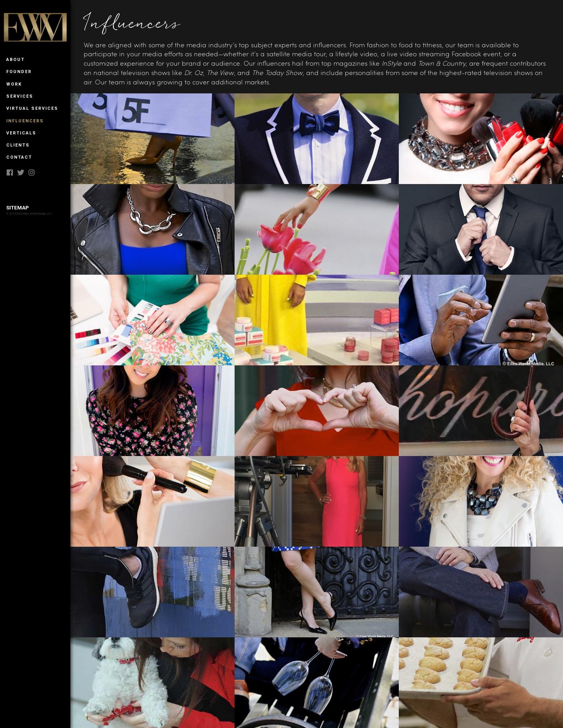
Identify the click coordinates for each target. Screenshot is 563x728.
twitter (21, 172)
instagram (32, 172)
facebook (10, 172)
